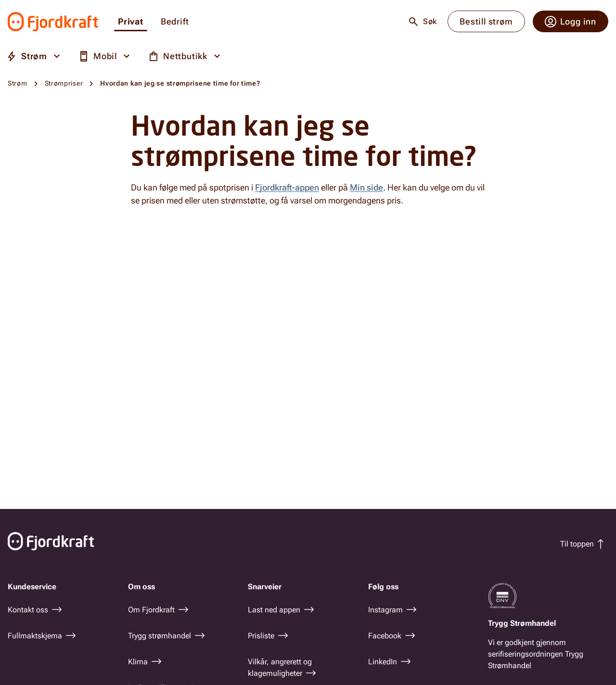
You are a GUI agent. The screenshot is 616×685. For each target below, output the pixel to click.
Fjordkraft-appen (287, 187)
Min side (366, 187)
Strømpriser (64, 83)
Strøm (18, 83)
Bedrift (175, 22)
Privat (131, 22)
